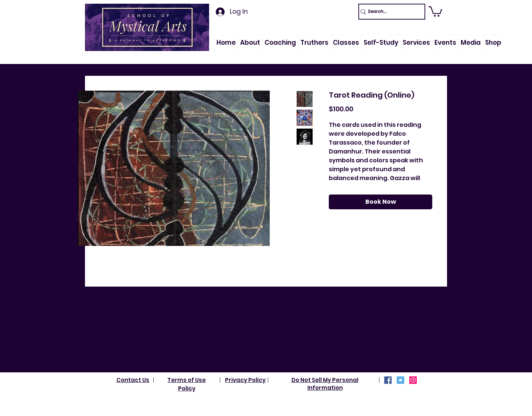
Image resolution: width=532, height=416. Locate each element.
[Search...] (388, 12)
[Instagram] (413, 380)
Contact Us (133, 380)
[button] (250, 43)
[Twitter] (400, 380)
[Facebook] (388, 380)
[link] (435, 11)
